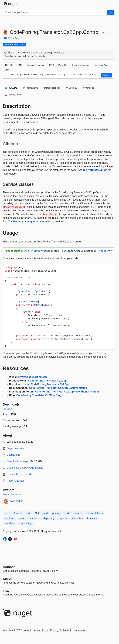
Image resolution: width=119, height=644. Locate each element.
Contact (9, 567)
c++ (7, 513)
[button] (107, 75)
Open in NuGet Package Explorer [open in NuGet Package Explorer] (25, 468)
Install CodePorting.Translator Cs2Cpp (46, 384)
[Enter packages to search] (55, 13)
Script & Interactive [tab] (81, 65)
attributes (78, 518)
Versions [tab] (88, 88)
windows (10, 518)
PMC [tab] (20, 65)
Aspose (18, 513)
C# (28, 513)
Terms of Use (41, 630)
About (27, 630)
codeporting (17, 501)
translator (10, 523)
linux (22, 518)
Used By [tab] (72, 88)
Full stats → (9, 409)
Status (8, 579)
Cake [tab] (7, 70)
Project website (15, 448)
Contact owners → (12, 494)
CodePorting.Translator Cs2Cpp (47, 381)
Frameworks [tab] (30, 88)
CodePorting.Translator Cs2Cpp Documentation (58, 388)
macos (32, 518)
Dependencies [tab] (52, 88)
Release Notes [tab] (14, 95)
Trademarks (80, 630)
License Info (14, 455)
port (46, 513)
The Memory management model (28, 222)
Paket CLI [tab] (63, 65)
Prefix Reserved (16, 38)
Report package (16, 481)
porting (56, 513)
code (67, 513)
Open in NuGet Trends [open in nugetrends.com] (19, 474)
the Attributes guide (95, 170)
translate (92, 518)
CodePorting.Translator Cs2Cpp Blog (39, 395)
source (78, 513)
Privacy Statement (61, 630)
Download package (17, 461)
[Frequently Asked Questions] (6, 591)
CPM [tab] (51, 65)
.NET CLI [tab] (9, 65)
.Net (36, 513)
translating (26, 523)
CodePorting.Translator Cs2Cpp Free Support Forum (67, 392)
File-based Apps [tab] (101, 65)
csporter (63, 518)
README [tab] (11, 88)
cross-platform (95, 513)
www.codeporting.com (34, 377)
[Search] (111, 13)
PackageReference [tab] (36, 65)
